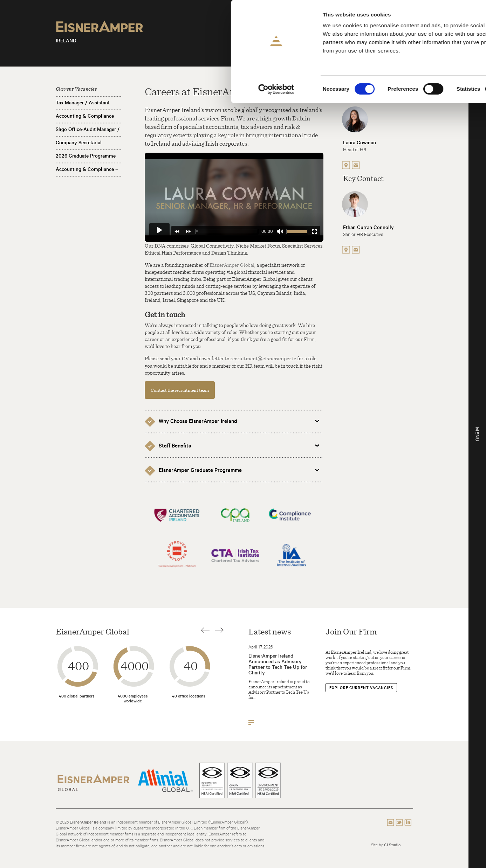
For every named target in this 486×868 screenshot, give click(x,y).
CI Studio (392, 845)
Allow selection (428, 38)
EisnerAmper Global (232, 265)
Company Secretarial (79, 143)
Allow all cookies (428, 17)
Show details (368, 89)
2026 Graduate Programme (86, 156)
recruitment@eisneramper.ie (263, 358)
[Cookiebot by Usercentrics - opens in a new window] (45, 89)
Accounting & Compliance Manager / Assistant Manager (88, 121)
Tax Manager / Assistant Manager (83, 108)
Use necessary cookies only (427, 58)
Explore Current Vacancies (361, 688)
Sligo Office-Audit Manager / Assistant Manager (88, 135)
